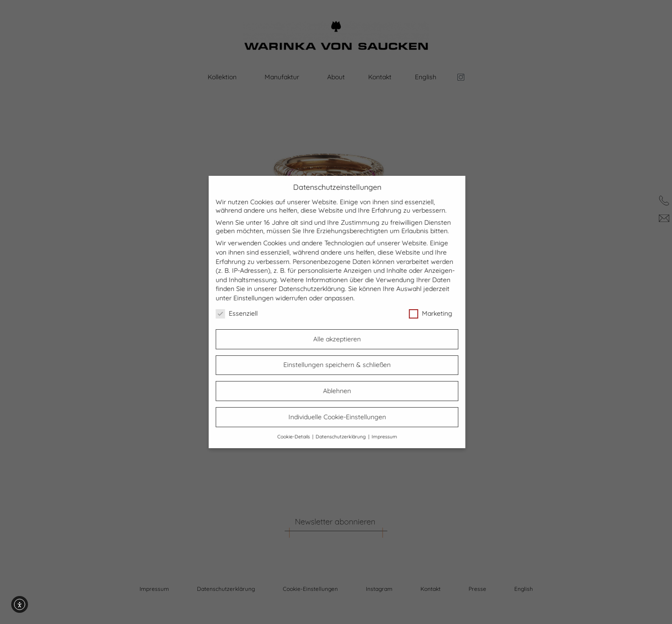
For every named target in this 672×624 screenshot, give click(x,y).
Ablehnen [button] (345, 391)
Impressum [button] (392, 437)
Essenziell (245, 313)
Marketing (438, 313)
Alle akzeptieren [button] (345, 339)
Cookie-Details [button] (302, 437)
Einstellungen (261, 298)
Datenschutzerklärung (320, 289)
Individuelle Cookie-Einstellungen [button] (345, 417)
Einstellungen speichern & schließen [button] (345, 365)
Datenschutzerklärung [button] (349, 437)
